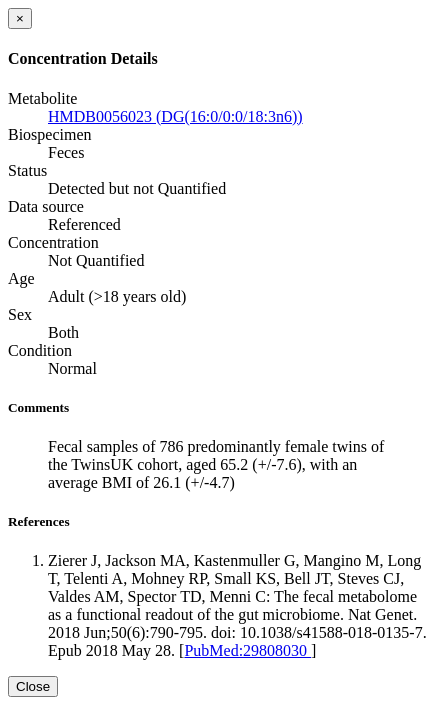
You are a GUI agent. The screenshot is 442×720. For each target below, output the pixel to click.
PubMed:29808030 (247, 650)
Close (33, 686)
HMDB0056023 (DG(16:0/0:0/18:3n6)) (175, 116)
